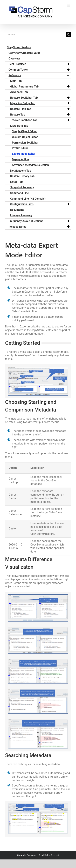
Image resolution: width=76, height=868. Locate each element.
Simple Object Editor (24, 131)
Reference (39, 75)
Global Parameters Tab (40, 87)
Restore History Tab (22, 176)
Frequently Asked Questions (39, 221)
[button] (68, 64)
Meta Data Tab (40, 126)
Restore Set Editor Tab (40, 98)
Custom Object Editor (25, 137)
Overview (14, 59)
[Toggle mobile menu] (69, 5)
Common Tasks (39, 70)
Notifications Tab (21, 171)
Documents (17, 210)
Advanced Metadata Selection (30, 165)
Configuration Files (40, 204)
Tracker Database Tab (40, 120)
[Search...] (36, 35)
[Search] (68, 35)
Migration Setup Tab (40, 103)
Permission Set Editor (25, 143)
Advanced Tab (19, 92)
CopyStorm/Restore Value (25, 53)
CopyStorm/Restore (19, 47)
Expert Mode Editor (24, 154)
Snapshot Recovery (22, 187)
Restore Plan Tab (40, 109)
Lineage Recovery (21, 215)
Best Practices (39, 64)
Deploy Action (20, 159)
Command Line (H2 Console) (28, 199)
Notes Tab (16, 182)
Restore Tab (40, 115)
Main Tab (16, 81)
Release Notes (39, 227)
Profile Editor (20, 148)
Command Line (20, 193)
